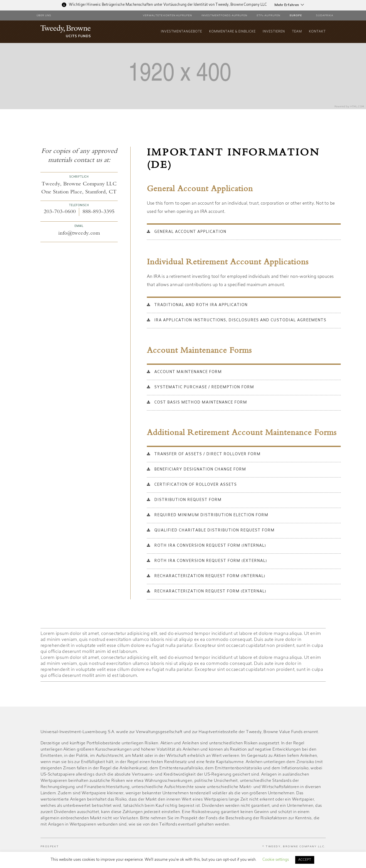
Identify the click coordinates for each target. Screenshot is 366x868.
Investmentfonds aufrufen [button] (224, 16)
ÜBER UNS (44, 16)
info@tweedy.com (79, 233)
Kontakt (317, 32)
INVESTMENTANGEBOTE (181, 32)
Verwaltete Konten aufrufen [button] (167, 16)
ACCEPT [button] (305, 860)
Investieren (274, 32)
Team (297, 32)
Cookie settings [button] (276, 860)
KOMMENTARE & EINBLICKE (232, 32)
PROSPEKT (50, 847)
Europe (296, 16)
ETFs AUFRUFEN (268, 16)
